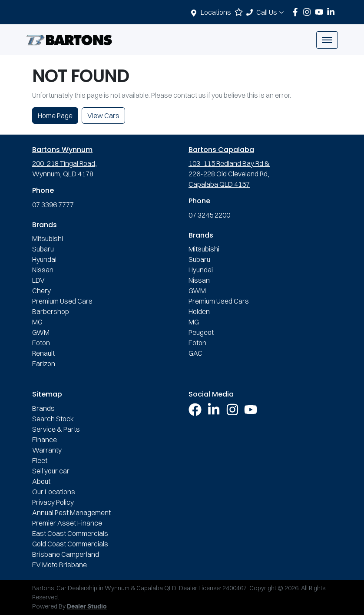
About (41, 481)
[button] (327, 40)
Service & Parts (56, 429)
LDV (38, 280)
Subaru (43, 249)
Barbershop (51, 311)
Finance (45, 440)
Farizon (44, 364)
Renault (43, 353)
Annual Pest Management (71, 512)
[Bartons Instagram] (309, 12)
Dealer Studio (87, 607)
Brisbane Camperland (66, 554)
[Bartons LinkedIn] (333, 12)
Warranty (47, 450)
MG (37, 322)
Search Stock (53, 419)
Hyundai (44, 259)
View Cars (103, 116)
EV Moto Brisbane (60, 565)
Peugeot (201, 332)
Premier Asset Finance (67, 523)
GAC (195, 353)
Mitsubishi (48, 238)
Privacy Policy (53, 502)
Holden (199, 311)
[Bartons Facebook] (297, 12)
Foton (41, 343)
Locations (216, 12)
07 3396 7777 (53, 205)
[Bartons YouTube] (321, 12)
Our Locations (54, 492)
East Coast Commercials (70, 533)
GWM (41, 332)
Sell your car (51, 471)
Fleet (40, 460)
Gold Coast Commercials (70, 544)
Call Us (271, 12)
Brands (43, 408)
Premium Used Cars (62, 301)
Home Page (55, 116)
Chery (41, 291)
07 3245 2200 (209, 215)
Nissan (43, 270)
